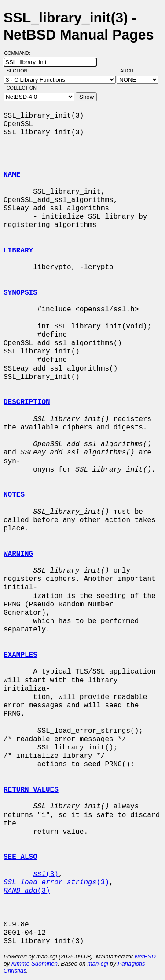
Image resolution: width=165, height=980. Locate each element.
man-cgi (97, 964)
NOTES (14, 495)
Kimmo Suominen (35, 964)
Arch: (131, 71)
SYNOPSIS (20, 293)
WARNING (18, 554)
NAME (12, 175)
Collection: (22, 88)
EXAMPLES (20, 655)
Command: (20, 53)
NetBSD (145, 957)
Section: (20, 71)
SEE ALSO (20, 857)
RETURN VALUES (31, 790)
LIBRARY (18, 251)
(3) (46, 874)
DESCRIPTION (27, 402)
